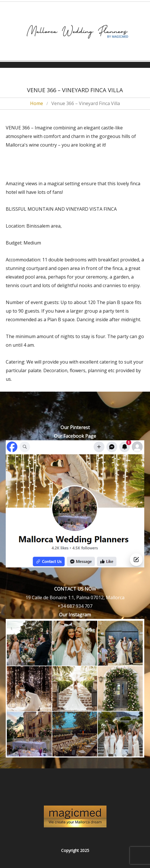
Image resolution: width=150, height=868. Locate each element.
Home (37, 103)
